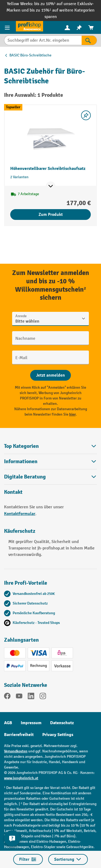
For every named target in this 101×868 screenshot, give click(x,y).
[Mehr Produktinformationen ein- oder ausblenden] (51, 186)
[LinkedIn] (31, 697)
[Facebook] (7, 697)
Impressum (31, 723)
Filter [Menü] (28, 859)
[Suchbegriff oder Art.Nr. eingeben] (43, 40)
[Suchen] (89, 40)
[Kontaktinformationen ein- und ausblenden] (12, 838)
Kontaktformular (20, 514)
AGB (8, 723)
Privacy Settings (58, 735)
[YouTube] (19, 697)
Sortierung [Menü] (68, 859)
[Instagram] (43, 697)
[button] (50, 477)
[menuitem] (67, 28)
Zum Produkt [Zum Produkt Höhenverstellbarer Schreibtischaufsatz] (51, 215)
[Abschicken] (50, 375)
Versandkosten (16, 751)
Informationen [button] (50, 461)
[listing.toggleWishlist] (86, 115)
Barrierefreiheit (19, 735)
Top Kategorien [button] (50, 446)
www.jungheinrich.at (21, 778)
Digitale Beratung (25, 477)
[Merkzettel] (79, 28)
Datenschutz (62, 723)
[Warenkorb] (91, 28)
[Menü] (8, 27)
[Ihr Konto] (67, 27)
